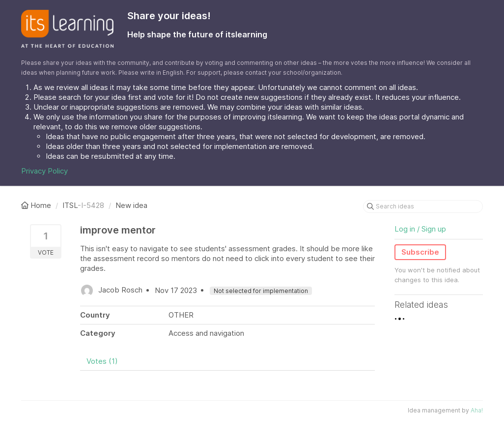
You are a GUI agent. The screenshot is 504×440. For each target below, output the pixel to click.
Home (37, 205)
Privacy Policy (44, 171)
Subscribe (420, 252)
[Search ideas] (423, 206)
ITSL (70, 205)
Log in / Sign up (420, 229)
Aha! (477, 410)
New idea (131, 205)
